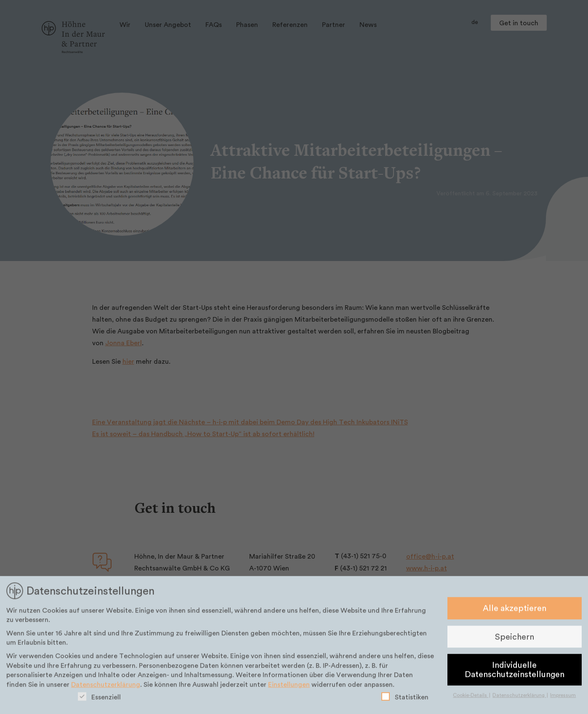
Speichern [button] (515, 639)
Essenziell (99, 699)
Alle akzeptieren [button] (515, 611)
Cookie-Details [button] (471, 698)
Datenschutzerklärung (106, 687)
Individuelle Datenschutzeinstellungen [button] (515, 672)
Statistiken (405, 699)
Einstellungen (289, 687)
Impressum (563, 698)
